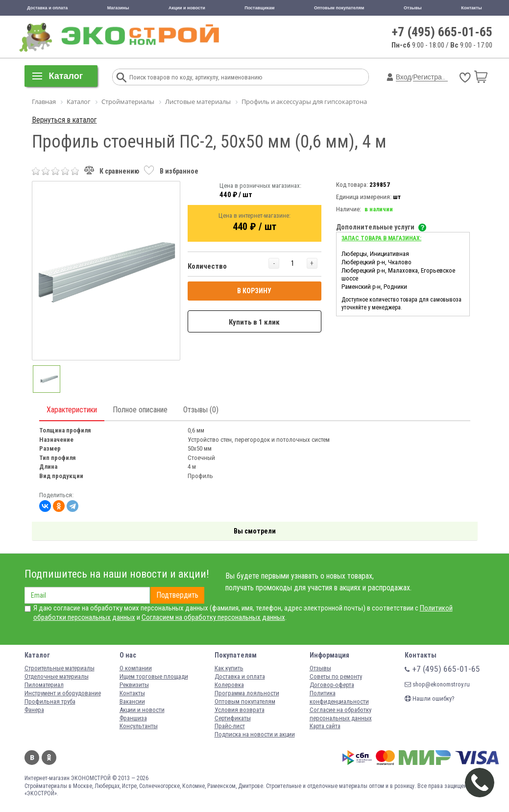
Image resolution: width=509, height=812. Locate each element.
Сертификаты (233, 718)
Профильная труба (50, 701)
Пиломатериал (44, 685)
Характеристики (72, 410)
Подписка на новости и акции (255, 734)
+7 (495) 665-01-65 (442, 32)
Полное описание (140, 410)
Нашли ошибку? (430, 698)
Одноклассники (49, 758)
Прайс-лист (230, 726)
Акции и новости (187, 8)
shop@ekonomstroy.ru (437, 684)
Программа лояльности (247, 693)
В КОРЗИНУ (254, 291)
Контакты (471, 8)
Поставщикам (259, 8)
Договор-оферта (332, 685)
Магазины (118, 8)
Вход (404, 77)
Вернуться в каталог (64, 120)
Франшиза (133, 718)
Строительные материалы (60, 668)
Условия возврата (240, 710)
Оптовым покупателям (339, 8)
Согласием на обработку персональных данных (213, 617)
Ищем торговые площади (154, 676)
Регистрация (433, 77)
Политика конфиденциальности (339, 697)
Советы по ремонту (336, 676)
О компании (136, 668)
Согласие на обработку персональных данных (341, 714)
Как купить (229, 668)
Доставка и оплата (47, 8)
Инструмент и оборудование (63, 693)
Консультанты (139, 726)
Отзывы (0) (201, 410)
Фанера (34, 710)
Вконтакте (32, 758)
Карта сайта (325, 726)
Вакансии (132, 701)
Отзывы (413, 8)
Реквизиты (134, 685)
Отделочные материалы (57, 676)
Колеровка (229, 685)
